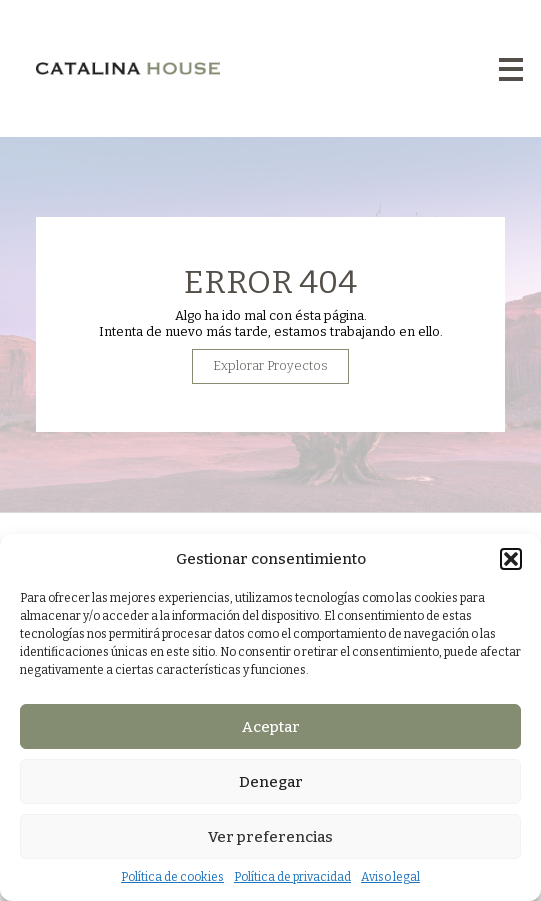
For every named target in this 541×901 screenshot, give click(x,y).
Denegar (271, 782)
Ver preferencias (270, 837)
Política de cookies (172, 877)
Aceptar (271, 727)
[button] (511, 559)
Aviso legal (390, 877)
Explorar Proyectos (270, 377)
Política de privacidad (292, 877)
